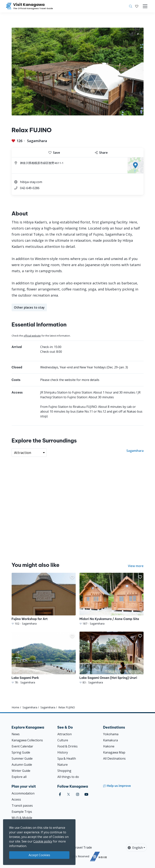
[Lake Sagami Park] (44, 658)
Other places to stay (29, 307)
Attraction (65, 734)
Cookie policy (43, 841)
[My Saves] (137, 6)
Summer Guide (22, 758)
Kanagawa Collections (27, 740)
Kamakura (110, 740)
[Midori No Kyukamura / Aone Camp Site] (112, 599)
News (16, 734)
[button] (137, 6)
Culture (63, 740)
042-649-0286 (30, 188)
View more (136, 566)
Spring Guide (21, 752)
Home (15, 707)
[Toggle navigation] (145, 6)
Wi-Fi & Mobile (22, 818)
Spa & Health (67, 758)
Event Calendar (22, 746)
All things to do (68, 777)
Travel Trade (83, 847)
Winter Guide (21, 771)
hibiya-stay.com (31, 182)
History (63, 752)
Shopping (64, 771)
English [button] (135, 848)
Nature (63, 765)
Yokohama (111, 734)
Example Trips (22, 812)
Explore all (19, 777)
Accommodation (23, 793)
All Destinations (114, 758)
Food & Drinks (67, 746)
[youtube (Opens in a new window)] (86, 794)
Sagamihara (37, 141)
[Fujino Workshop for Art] (44, 599)
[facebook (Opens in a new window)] (60, 794)
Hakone (109, 746)
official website (32, 336)
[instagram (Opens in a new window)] (78, 794)
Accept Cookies (39, 855)
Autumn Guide (22, 765)
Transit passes (22, 806)
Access (16, 799)
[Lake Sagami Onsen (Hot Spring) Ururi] (112, 658)
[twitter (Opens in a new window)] (69, 794)
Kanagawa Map (114, 752)
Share (101, 153)
